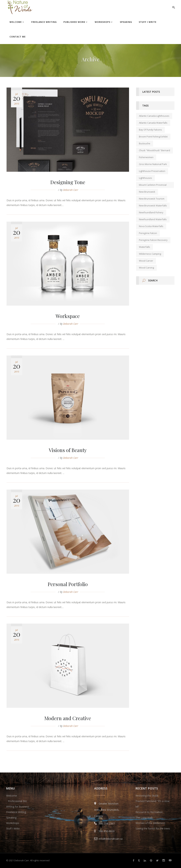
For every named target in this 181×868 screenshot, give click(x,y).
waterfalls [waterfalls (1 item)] (144, 247)
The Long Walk (144, 818)
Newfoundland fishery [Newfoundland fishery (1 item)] (151, 212)
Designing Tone (68, 182)
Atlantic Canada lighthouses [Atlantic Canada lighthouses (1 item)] (154, 116)
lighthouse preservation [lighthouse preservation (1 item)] (152, 171)
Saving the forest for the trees (153, 828)
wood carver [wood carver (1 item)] (146, 261)
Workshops (13, 823)
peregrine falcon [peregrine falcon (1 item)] (148, 233)
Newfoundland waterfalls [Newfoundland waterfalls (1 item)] (153, 219)
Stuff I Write (13, 828)
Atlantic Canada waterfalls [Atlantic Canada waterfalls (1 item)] (153, 123)
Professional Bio (17, 801)
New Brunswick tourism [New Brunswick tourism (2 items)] (152, 199)
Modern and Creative (68, 718)
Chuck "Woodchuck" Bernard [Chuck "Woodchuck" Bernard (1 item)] (154, 150)
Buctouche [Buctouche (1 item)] (145, 143)
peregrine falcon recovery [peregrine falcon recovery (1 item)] (153, 240)
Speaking (11, 818)
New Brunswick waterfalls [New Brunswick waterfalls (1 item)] (153, 206)
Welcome (12, 796)
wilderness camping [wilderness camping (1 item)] (150, 254)
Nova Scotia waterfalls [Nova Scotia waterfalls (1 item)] (151, 226)
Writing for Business (18, 807)
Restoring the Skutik (147, 796)
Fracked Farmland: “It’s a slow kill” (153, 804)
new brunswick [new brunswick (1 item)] (147, 192)
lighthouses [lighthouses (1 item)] (145, 178)
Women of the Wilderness (150, 823)
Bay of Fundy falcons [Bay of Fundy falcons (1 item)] (150, 130)
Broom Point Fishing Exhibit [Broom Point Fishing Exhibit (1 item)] (153, 137)
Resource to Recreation (149, 812)
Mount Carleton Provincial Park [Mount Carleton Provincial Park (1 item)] (153, 186)
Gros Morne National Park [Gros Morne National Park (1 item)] (153, 164)
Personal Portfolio (68, 584)
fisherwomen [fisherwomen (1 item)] (146, 157)
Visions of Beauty (68, 450)
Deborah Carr (71, 190)
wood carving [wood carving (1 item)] (146, 268)
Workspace (68, 316)
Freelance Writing (16, 812)
